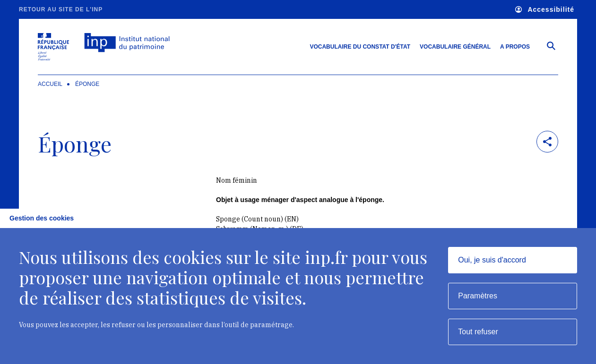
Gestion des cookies (42, 218)
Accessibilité (545, 10)
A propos (515, 47)
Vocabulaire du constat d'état (360, 47)
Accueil (50, 84)
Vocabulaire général (455, 47)
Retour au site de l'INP (61, 9)
